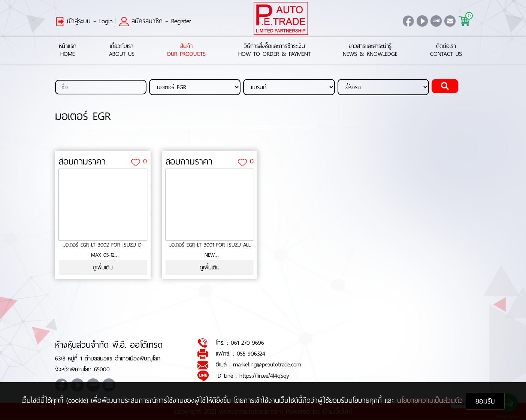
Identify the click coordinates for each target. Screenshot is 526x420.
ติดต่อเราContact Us (446, 50)
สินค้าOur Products (186, 50)
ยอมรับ (485, 401)
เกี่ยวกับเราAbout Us (122, 50)
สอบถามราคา (82, 162)
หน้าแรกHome (68, 50)
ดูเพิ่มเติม (103, 268)
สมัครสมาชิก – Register (155, 21)
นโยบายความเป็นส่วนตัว (431, 400)
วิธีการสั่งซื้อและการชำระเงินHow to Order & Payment (274, 50)
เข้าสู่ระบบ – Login (84, 21)
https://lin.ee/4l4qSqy (264, 376)
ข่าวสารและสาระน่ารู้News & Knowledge (370, 50)
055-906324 (251, 353)
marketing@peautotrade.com (267, 365)
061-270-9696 (247, 343)
